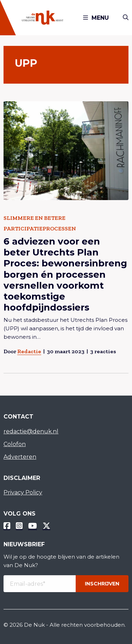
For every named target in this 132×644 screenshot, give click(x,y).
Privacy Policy (23, 492)
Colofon (15, 444)
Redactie (29, 351)
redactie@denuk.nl (31, 431)
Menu (96, 18)
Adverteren (20, 457)
